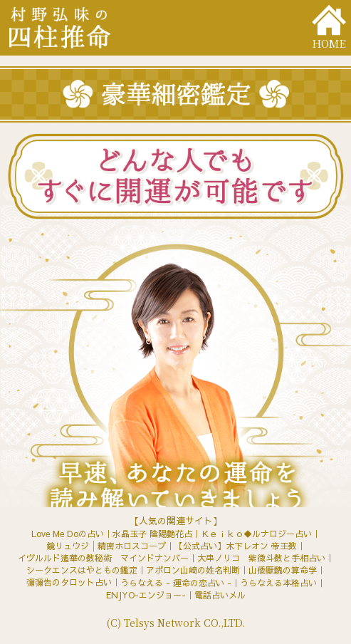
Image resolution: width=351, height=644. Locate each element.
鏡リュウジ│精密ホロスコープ (106, 546)
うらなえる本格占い (278, 583)
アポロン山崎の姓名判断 (193, 570)
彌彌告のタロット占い (69, 582)
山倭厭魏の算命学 (283, 570)
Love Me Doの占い (68, 534)
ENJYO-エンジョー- (146, 595)
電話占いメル (220, 595)
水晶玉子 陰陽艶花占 (152, 534)
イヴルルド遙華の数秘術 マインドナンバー (103, 558)
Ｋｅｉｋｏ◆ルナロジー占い (256, 534)
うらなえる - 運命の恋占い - (176, 583)
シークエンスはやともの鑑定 (82, 570)
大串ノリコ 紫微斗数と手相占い (261, 558)
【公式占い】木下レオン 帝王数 (236, 546)
